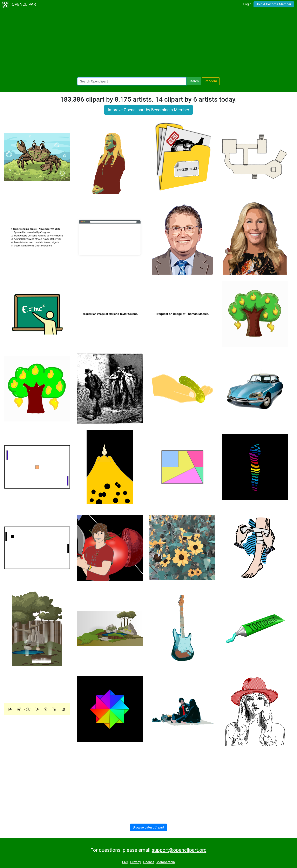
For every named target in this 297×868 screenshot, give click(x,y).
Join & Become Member (274, 4)
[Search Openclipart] (132, 81)
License (149, 862)
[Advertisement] (149, 43)
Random (211, 81)
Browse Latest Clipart (148, 827)
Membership (166, 862)
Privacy (136, 862)
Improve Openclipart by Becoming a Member (148, 110)
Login (247, 4)
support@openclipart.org (179, 850)
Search (194, 81)
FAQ (125, 862)
